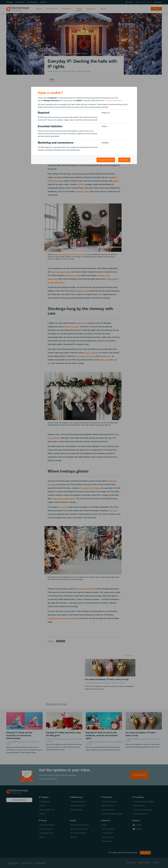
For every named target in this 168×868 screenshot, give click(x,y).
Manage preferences (106, 160)
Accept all (124, 160)
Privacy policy (109, 101)
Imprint (119, 101)
